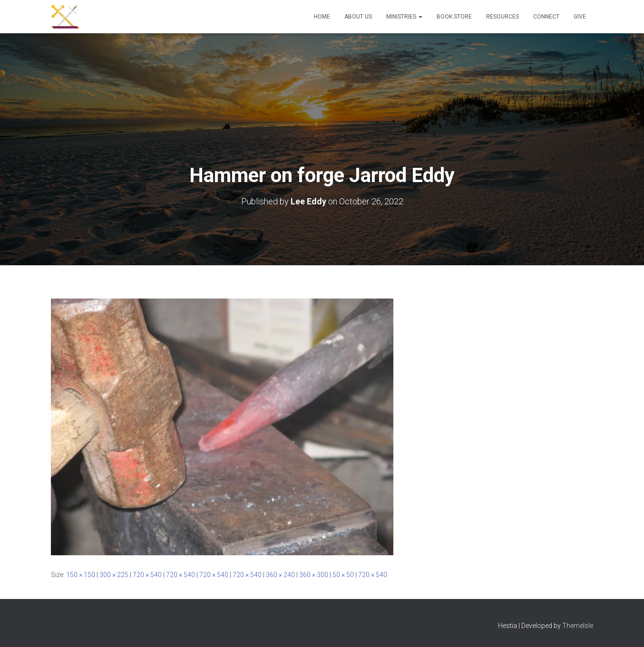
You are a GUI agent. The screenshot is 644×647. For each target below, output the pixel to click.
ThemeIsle (578, 626)
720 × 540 (147, 575)
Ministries (404, 17)
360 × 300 (314, 575)
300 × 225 (114, 575)
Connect (546, 17)
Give (580, 17)
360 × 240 (280, 575)
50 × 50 (343, 575)
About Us (358, 17)
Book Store (454, 17)
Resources (503, 17)
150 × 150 (81, 575)
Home (322, 17)
